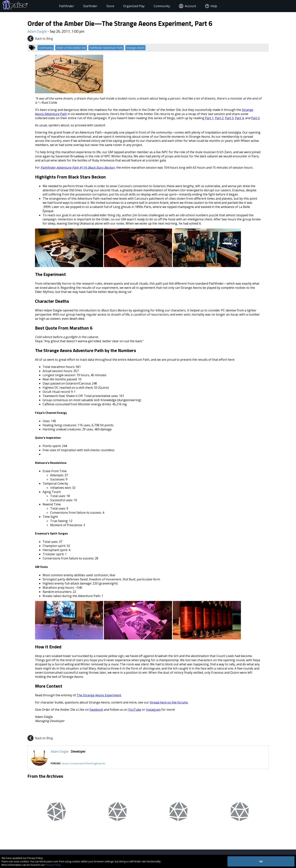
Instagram (153, 710)
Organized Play (127, 6)
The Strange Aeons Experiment (99, 695)
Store (103, 6)
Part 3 (229, 118)
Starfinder (83, 6)
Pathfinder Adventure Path (106, 48)
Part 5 (255, 118)
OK (261, 861)
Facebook (96, 710)
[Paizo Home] (28, 6)
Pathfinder (59, 6)
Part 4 (239, 118)
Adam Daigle (37, 31)
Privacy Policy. (53, 865)
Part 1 (209, 118)
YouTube (135, 710)
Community (155, 6)
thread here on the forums (169, 702)
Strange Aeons (135, 48)
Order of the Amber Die (71, 48)
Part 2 (219, 118)
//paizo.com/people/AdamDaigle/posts (83, 763)
